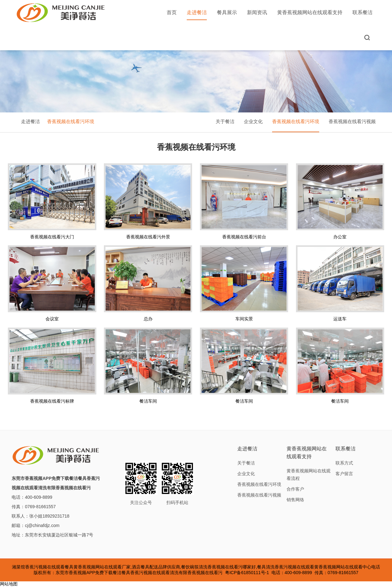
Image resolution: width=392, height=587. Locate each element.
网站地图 (9, 584)
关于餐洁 (225, 121)
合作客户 (295, 489)
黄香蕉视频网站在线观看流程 (309, 475)
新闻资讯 (257, 12)
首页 (172, 12)
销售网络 (295, 500)
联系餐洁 (362, 12)
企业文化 (253, 121)
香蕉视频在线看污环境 (71, 121)
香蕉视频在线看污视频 (352, 121)
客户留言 (344, 474)
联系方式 (344, 463)
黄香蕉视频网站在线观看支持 (310, 12)
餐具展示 (227, 12)
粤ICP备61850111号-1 (247, 573)
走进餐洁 (197, 15)
